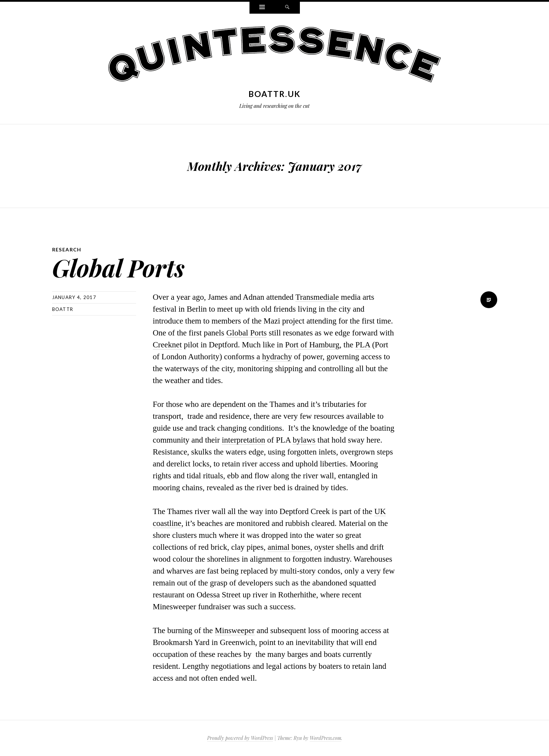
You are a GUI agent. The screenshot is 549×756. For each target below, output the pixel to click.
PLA (363, 345)
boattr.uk (275, 94)
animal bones (289, 547)
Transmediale (317, 297)
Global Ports (118, 267)
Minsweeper (235, 630)
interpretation (244, 440)
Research (67, 249)
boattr (63, 309)
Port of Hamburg (312, 345)
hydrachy (277, 357)
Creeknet (167, 345)
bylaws (304, 440)
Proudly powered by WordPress (240, 738)
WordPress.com (325, 738)
